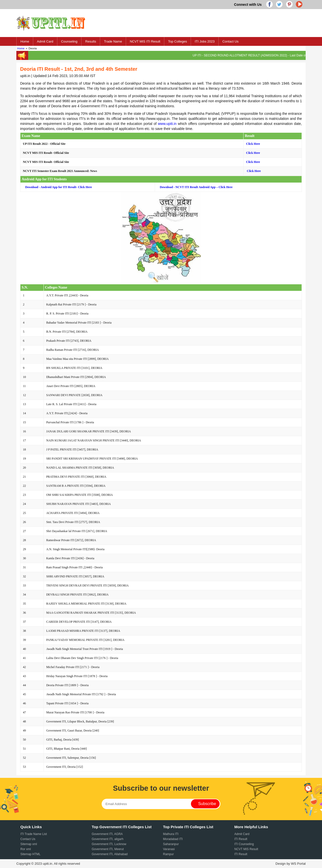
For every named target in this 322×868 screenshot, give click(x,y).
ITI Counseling (244, 844)
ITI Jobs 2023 (205, 41)
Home (25, 41)
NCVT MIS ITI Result (145, 41)
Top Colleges (177, 41)
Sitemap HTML (30, 854)
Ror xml (26, 849)
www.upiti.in (167, 124)
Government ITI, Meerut (108, 849)
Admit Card (45, 41)
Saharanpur (171, 844)
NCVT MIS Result (246, 849)
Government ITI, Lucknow (109, 844)
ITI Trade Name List (34, 834)
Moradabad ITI (173, 839)
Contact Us (230, 41)
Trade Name (113, 41)
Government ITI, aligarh (108, 839)
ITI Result (241, 839)
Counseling (69, 41)
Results (91, 41)
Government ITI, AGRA (107, 834)
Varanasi (169, 849)
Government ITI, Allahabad (110, 854)
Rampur (168, 854)
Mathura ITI (171, 834)
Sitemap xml (29, 844)
